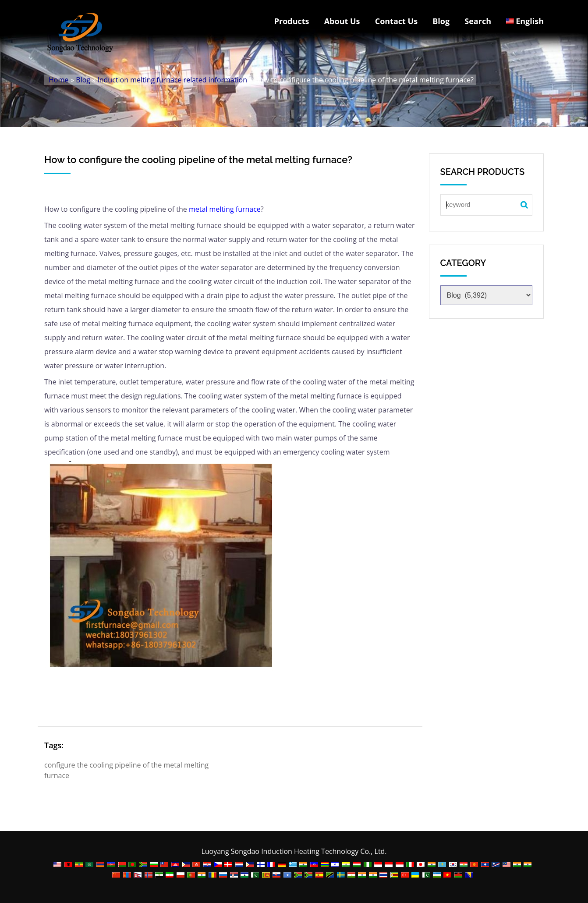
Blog (441, 21)
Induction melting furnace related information (172, 80)
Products (292, 21)
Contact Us (396, 21)
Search (478, 21)
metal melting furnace (225, 209)
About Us (342, 21)
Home (58, 80)
